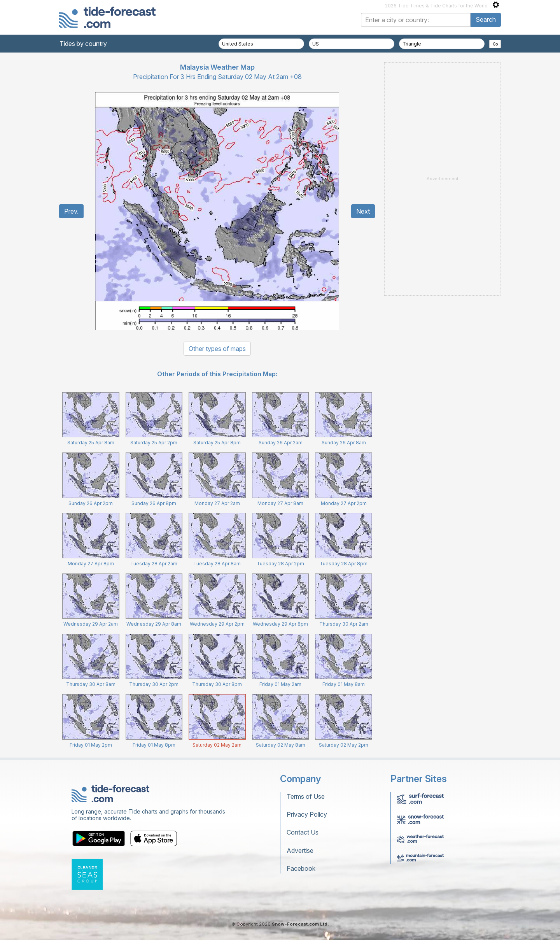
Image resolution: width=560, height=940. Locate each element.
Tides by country (83, 44)
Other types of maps (217, 349)
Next (363, 211)
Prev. (71, 211)
